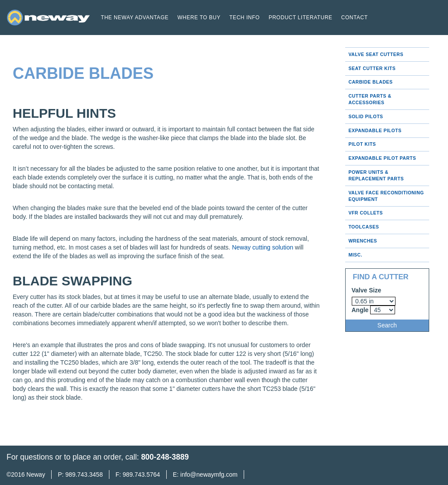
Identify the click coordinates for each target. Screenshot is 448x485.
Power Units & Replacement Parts (376, 175)
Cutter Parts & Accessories (370, 99)
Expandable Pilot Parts (382, 158)
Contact (355, 18)
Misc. (355, 255)
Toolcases (364, 227)
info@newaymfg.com (209, 474)
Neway (36, 474)
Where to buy (199, 18)
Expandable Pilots (375, 130)
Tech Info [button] (244, 18)
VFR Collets (366, 213)
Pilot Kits (362, 144)
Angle (360, 310)
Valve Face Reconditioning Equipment (386, 196)
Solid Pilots (366, 116)
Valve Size (367, 290)
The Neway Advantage (135, 18)
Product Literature (301, 18)
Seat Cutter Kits (372, 68)
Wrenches (362, 241)
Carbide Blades (370, 82)
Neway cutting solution (262, 247)
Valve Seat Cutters (376, 54)
